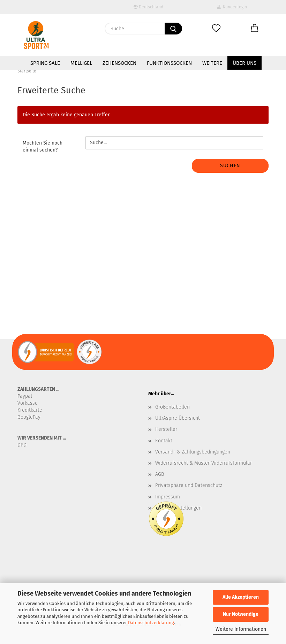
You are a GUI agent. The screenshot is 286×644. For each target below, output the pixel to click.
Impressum (168, 497)
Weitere (212, 63)
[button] (255, 29)
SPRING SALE (45, 63)
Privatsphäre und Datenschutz (189, 485)
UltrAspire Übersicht (178, 418)
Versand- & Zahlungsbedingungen (193, 452)
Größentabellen (172, 407)
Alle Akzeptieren (241, 597)
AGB (160, 474)
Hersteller (166, 429)
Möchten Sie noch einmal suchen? (43, 146)
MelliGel (81, 63)
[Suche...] (173, 29)
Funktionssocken (169, 63)
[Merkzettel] (216, 29)
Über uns (244, 63)
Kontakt (164, 441)
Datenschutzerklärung (151, 623)
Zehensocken (119, 63)
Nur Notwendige (241, 614)
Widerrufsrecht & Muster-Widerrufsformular (204, 463)
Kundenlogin (232, 7)
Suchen (230, 166)
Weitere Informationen (241, 629)
